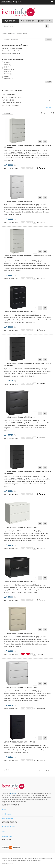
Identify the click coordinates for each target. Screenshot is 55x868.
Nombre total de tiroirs (12, 97)
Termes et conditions (8, 826)
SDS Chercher (6, 814)
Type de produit (8, 94)
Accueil (4, 34)
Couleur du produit (10, 106)
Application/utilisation (12, 103)
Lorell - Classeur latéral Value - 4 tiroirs (20, 742)
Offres (4, 809)
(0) (19, 2)
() (15, 2)
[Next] (54, 113)
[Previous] (41, 113)
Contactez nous (7, 836)
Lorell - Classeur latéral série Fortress (20, 201)
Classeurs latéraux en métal (11, 53)
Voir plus (49, 108)
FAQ (3, 831)
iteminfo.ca (14, 794)
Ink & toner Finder (7, 819)
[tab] (10, 21)
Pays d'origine (8, 100)
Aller (49, 82)
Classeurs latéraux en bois (10, 51)
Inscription (11, 34)
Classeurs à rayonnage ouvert (12, 49)
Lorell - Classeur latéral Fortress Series (20, 528)
